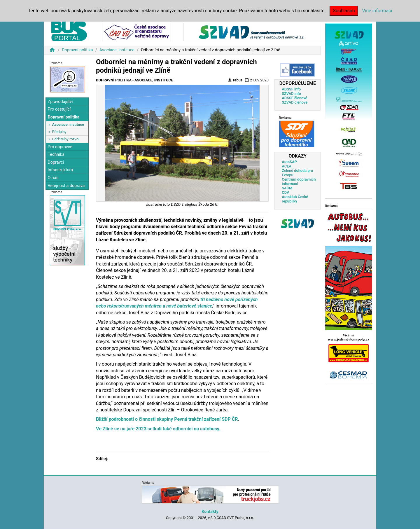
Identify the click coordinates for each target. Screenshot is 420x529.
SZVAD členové (295, 102)
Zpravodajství (60, 102)
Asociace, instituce (117, 50)
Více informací (377, 11)
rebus (235, 80)
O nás (53, 178)
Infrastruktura (60, 170)
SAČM (287, 188)
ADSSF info (291, 89)
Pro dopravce (60, 147)
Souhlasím (344, 11)
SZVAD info (291, 94)
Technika (56, 154)
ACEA (287, 166)
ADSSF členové (294, 98)
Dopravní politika (77, 50)
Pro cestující (59, 109)
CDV (285, 192)
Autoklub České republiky (295, 199)
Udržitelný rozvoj (66, 139)
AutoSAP (289, 162)
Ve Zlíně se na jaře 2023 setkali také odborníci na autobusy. (158, 429)
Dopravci (56, 162)
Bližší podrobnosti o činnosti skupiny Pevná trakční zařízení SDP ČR (167, 419)
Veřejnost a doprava (66, 186)
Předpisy (59, 132)
